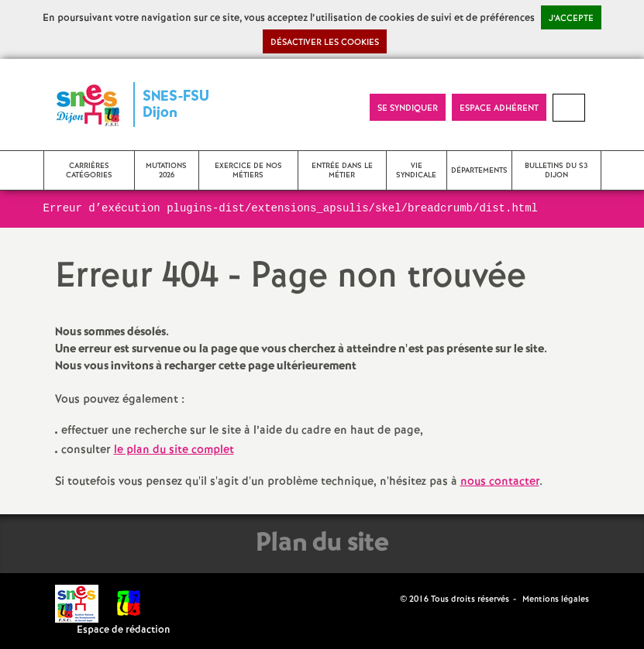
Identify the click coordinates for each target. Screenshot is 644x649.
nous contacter (500, 482)
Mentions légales (556, 599)
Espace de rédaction (124, 630)
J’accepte (571, 19)
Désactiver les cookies (325, 43)
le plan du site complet (174, 450)
